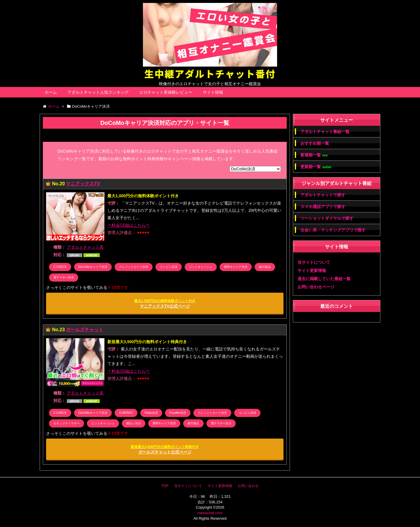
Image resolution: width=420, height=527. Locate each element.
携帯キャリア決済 (236, 267)
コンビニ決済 (169, 267)
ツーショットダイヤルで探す (327, 218)
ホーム (51, 92)
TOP (165, 486)
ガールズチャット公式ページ (165, 450)
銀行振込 (265, 267)
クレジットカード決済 (134, 267)
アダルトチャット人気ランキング (98, 92)
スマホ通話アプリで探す (323, 207)
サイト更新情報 (312, 271)
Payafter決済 (178, 413)
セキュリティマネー (66, 423)
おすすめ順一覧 (315, 143)
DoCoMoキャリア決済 (93, 267)
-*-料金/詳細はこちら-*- (128, 225)
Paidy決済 (151, 413)
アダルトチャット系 (85, 247)
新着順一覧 (314, 155)
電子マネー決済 (64, 277)
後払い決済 (134, 423)
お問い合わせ (248, 486)
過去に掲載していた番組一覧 (324, 279)
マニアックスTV (83, 184)
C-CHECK (60, 267)
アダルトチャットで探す (323, 195)
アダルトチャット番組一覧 (325, 132)
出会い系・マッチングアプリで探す (333, 230)
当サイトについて (314, 262)
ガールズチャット (85, 330)
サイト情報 (213, 92)
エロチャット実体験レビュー (166, 92)
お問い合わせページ (316, 287)
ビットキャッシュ (201, 267)
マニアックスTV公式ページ (165, 304)
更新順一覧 (316, 167)
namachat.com (210, 513)
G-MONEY (126, 413)
